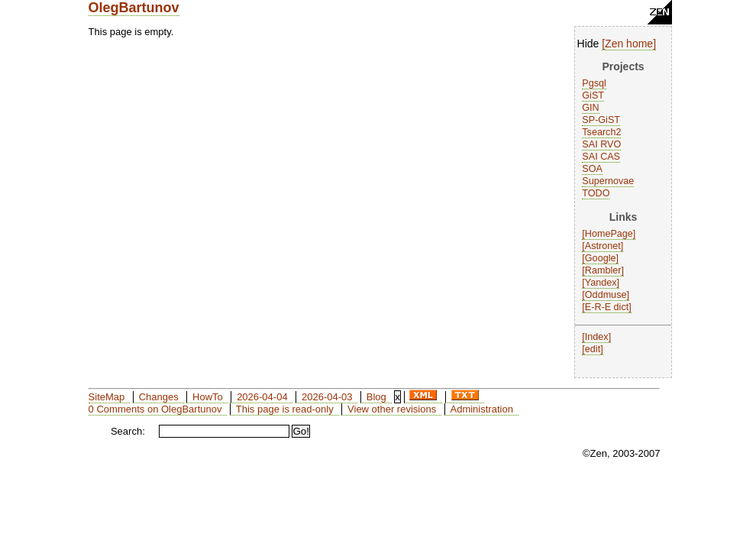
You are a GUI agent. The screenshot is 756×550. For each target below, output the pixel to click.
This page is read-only (285, 409)
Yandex (601, 283)
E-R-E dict (607, 307)
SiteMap (107, 397)
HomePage (609, 234)
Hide (588, 44)
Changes (159, 397)
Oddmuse (606, 295)
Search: (128, 431)
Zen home (629, 44)
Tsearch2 (601, 132)
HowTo (208, 397)
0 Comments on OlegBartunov (155, 409)
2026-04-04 (262, 397)
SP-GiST (601, 120)
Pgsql (594, 83)
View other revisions (392, 409)
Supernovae (608, 181)
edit (593, 349)
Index (597, 337)
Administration (482, 409)
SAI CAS (601, 157)
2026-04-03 (327, 397)
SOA (592, 169)
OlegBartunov (134, 8)
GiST (593, 95)
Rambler (603, 270)
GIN (590, 108)
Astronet (603, 246)
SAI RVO (601, 144)
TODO (596, 193)
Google (601, 258)
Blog (376, 397)
